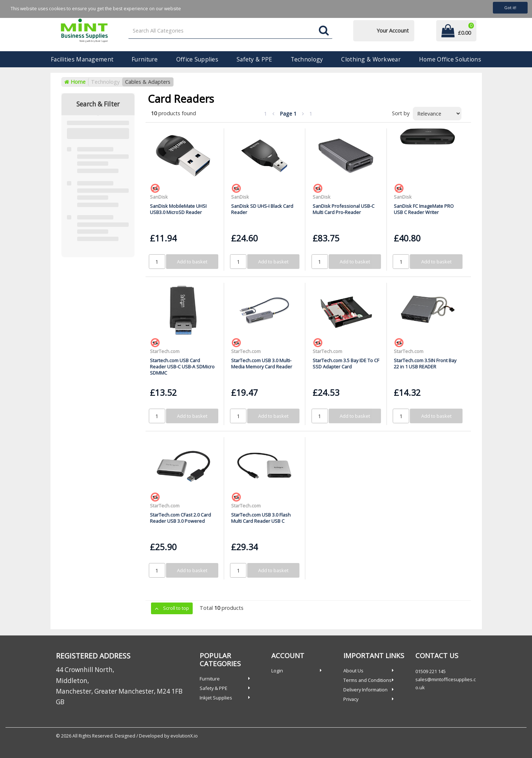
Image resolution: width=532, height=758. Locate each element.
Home (75, 82)
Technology (307, 59)
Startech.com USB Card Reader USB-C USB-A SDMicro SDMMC (182, 367)
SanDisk (159, 197)
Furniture (145, 59)
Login (277, 671)
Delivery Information (365, 690)
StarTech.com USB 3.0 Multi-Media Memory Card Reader (262, 363)
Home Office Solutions (450, 59)
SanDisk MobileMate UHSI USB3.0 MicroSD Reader (178, 209)
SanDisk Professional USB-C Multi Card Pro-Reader (344, 209)
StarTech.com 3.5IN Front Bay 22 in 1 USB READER (425, 363)
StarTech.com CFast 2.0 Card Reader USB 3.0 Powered (180, 518)
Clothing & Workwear (371, 59)
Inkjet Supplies (216, 698)
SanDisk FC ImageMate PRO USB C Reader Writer (424, 209)
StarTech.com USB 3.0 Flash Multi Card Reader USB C (261, 518)
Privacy (351, 699)
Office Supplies (197, 59)
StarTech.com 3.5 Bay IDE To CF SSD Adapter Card (346, 363)
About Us (353, 671)
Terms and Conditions (367, 680)
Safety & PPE (254, 59)
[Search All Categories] (230, 31)
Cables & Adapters (148, 82)
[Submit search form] (324, 31)
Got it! (510, 7)
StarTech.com (165, 351)
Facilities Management (82, 59)
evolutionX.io (184, 736)
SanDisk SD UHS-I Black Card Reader (262, 209)
